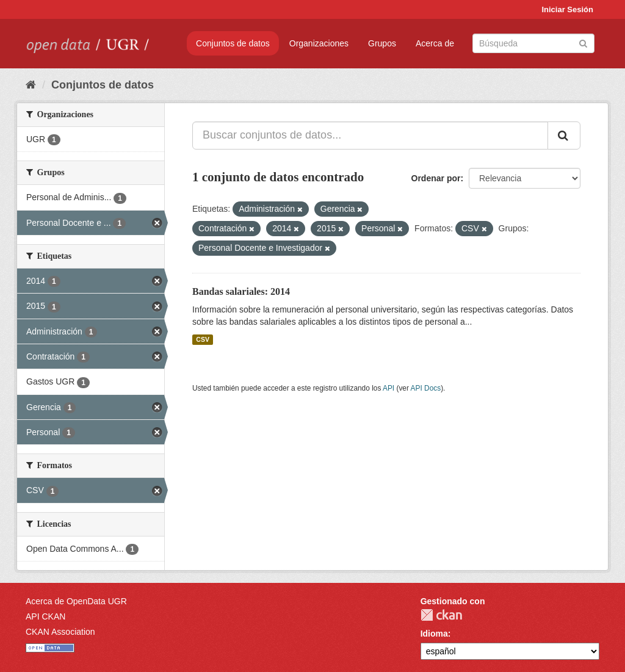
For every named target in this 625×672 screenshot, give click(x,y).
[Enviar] (583, 42)
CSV (203, 339)
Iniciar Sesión (567, 9)
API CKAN (45, 616)
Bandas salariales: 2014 (241, 291)
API (388, 388)
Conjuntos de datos (233, 43)
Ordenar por (436, 178)
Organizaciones (319, 43)
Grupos (382, 43)
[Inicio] (31, 85)
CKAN (441, 615)
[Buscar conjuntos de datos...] (370, 135)
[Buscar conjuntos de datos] (533, 43)
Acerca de (435, 43)
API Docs (426, 388)
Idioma (434, 634)
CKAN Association (60, 632)
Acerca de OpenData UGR (76, 601)
